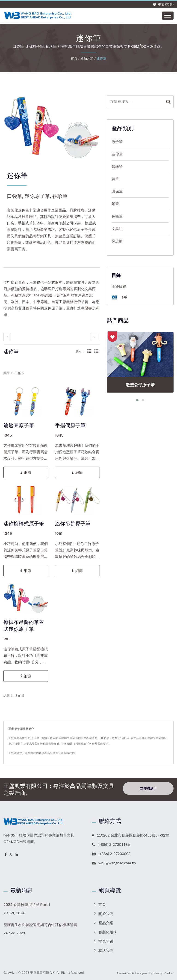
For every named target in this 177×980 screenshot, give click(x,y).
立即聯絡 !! (148, 789)
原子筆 (117, 141)
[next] (94, 337)
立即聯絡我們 (66, 753)
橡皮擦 (117, 241)
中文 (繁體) (166, 4)
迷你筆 (101, 58)
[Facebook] (6, 854)
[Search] (135, 102)
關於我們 (106, 913)
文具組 (117, 228)
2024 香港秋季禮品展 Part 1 (27, 905)
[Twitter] (11, 854)
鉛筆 (115, 204)
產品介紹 (106, 923)
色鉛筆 (117, 216)
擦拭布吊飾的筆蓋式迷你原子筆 (24, 626)
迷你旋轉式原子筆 (24, 524)
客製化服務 (108, 932)
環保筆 (117, 191)
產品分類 (87, 58)
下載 (119, 297)
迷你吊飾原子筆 (73, 524)
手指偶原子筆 (70, 426)
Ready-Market (164, 973)
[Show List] (96, 351)
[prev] (7, 337)
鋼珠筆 (117, 166)
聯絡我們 (106, 950)
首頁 (74, 58)
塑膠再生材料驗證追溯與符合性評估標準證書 (40, 925)
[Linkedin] (16, 854)
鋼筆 (115, 179)
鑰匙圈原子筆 (19, 426)
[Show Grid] (89, 351)
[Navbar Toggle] (168, 16)
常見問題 (106, 941)
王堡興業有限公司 (43, 973)
